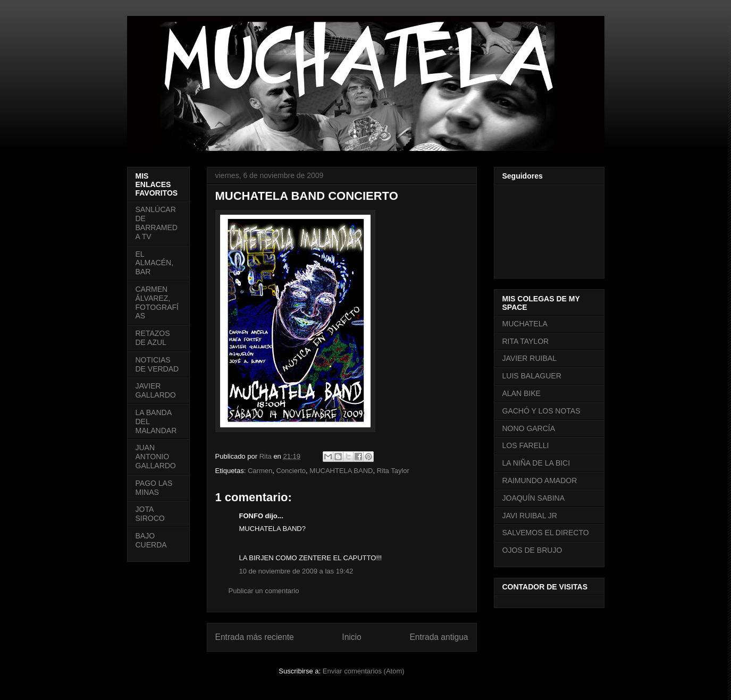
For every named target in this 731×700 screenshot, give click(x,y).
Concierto (291, 471)
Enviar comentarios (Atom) (364, 671)
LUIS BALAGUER (532, 376)
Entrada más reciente (255, 637)
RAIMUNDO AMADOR (540, 480)
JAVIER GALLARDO (156, 390)
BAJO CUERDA (151, 540)
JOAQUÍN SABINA (533, 498)
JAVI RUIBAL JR (530, 516)
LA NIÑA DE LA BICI (536, 463)
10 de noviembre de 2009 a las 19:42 (296, 571)
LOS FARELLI (526, 445)
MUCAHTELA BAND (341, 471)
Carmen (260, 471)
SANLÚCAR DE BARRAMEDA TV (157, 223)
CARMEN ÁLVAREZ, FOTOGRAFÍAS (157, 302)
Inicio (351, 637)
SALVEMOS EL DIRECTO (546, 533)
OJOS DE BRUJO (532, 550)
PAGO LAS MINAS (154, 488)
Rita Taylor (393, 471)
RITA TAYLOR (526, 341)
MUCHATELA (525, 324)
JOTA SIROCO (150, 514)
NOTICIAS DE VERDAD (157, 364)
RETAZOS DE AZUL (153, 338)
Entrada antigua (439, 637)
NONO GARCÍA (529, 428)
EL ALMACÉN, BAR (155, 263)
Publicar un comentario (264, 591)
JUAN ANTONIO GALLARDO (156, 457)
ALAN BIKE (522, 393)
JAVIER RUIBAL (530, 358)
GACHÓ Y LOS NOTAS (541, 411)
